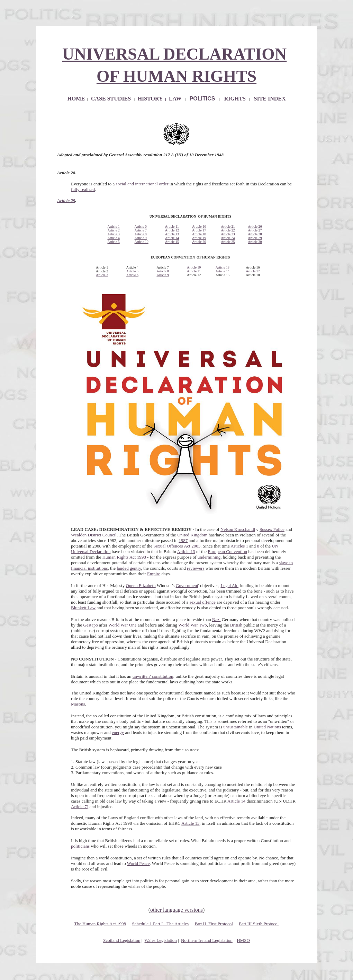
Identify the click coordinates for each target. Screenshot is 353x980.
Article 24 (228, 238)
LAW (175, 99)
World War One (122, 625)
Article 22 (228, 230)
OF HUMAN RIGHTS (176, 76)
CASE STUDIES (111, 99)
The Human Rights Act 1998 (100, 924)
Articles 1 (239, 546)
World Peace (138, 863)
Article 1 (113, 226)
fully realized (83, 189)
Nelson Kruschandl (238, 529)
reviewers (196, 568)
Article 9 (141, 238)
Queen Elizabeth (141, 585)
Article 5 (113, 242)
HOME (76, 99)
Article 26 (255, 226)
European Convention (227, 552)
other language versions (176, 910)
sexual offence (203, 602)
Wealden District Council (94, 535)
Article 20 (199, 242)
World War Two (192, 625)
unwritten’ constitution (153, 676)
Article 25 (228, 242)
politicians (80, 846)
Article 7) (80, 807)
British (236, 625)
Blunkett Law (83, 608)
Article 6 (141, 226)
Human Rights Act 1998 (124, 557)
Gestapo (90, 625)
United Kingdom (192, 535)
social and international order (142, 184)
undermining (209, 557)
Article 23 (228, 234)
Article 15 (172, 242)
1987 (183, 540)
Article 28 (255, 234)
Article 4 (113, 238)
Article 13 (172, 234)
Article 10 (142, 242)
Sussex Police (272, 529)
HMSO (243, 940)
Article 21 (228, 226)
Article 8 (141, 234)
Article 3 (113, 234)
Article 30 (255, 242)
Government (187, 585)
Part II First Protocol (214, 924)
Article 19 (199, 238)
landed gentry (129, 568)
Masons (78, 704)
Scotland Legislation (122, 940)
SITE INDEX (270, 99)
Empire (154, 574)
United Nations (267, 727)
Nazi (216, 619)
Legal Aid (229, 585)
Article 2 (113, 230)
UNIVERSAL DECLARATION (175, 54)
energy (118, 732)
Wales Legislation (161, 940)
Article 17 (199, 230)
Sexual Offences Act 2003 (177, 546)
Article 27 (255, 230)
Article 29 (66, 200)
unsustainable (236, 727)
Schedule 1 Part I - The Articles (160, 924)
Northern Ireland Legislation (207, 940)
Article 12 (172, 230)
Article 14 (172, 238)
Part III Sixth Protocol (259, 924)
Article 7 (141, 230)
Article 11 (172, 226)
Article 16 (199, 226)
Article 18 (199, 234)
